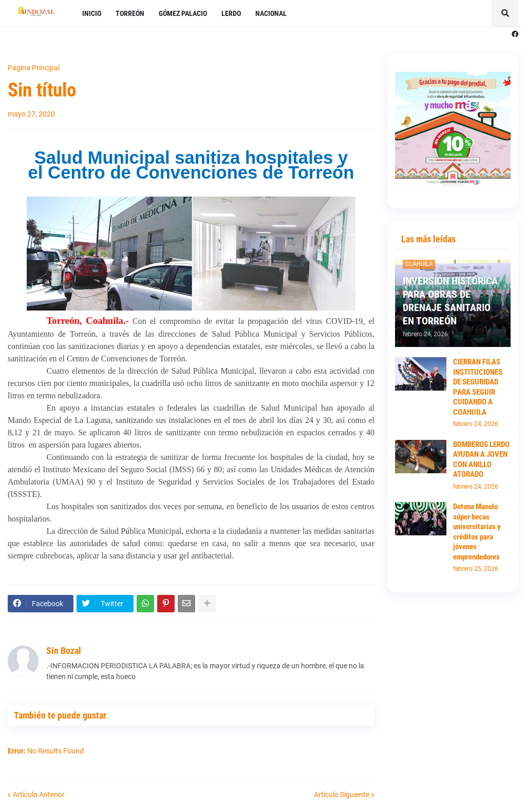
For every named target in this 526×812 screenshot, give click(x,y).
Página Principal (34, 68)
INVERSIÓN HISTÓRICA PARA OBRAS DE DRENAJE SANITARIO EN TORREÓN (450, 301)
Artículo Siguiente (342, 795)
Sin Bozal (64, 651)
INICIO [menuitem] (92, 13)
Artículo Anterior (39, 795)
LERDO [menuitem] (231, 13)
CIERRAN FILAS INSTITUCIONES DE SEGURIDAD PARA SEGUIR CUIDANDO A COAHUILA (478, 387)
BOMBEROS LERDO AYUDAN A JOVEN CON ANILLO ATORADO (481, 460)
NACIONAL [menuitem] (271, 13)
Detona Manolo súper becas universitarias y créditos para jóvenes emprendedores (477, 532)
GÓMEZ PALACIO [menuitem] (183, 13)
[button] (505, 13)
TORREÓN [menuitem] (130, 13)
